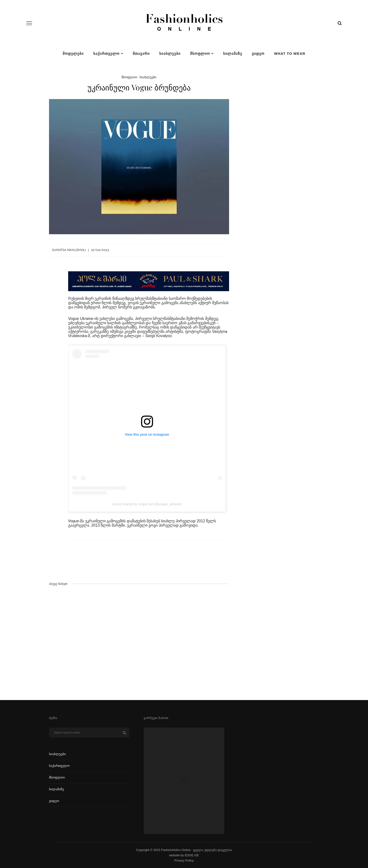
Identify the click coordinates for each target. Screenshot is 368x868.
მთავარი (141, 53)
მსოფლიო (200, 53)
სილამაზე (233, 53)
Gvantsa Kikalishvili (69, 250)
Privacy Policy (184, 860)
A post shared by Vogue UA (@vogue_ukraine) (147, 504)
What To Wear (290, 53)
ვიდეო (258, 53)
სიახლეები (170, 53)
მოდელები (73, 53)
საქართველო (106, 53)
